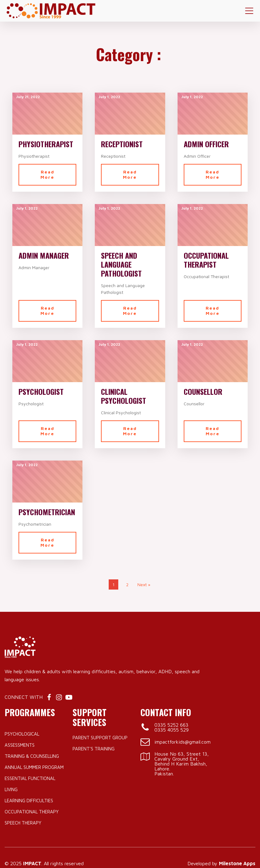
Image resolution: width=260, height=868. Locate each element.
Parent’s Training (94, 749)
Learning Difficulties (29, 801)
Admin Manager (44, 255)
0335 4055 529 (172, 730)
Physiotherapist (46, 144)
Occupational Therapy (32, 812)
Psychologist (41, 392)
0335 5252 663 (171, 725)
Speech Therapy (23, 823)
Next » (144, 584)
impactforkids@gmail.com (182, 742)
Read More (47, 174)
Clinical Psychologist (124, 396)
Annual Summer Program (34, 767)
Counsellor (203, 392)
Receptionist (122, 144)
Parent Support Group (100, 738)
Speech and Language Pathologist (121, 264)
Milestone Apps (237, 863)
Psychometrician (47, 512)
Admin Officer (206, 144)
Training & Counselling (32, 756)
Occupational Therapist (206, 260)
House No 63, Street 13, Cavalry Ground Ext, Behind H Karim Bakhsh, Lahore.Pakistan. (182, 764)
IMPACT (32, 863)
